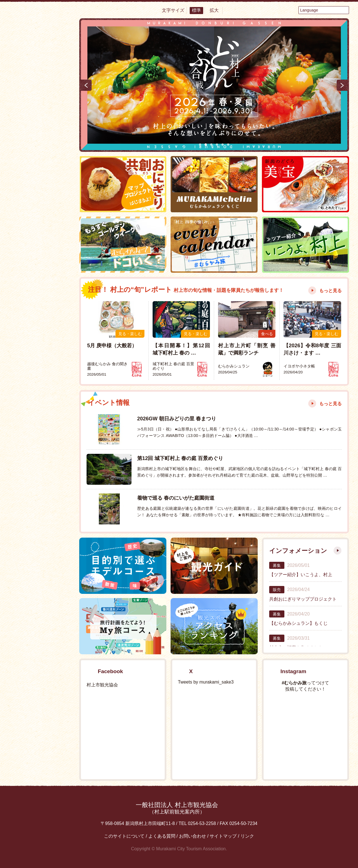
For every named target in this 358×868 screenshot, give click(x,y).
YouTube (55, 404)
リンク (247, 836)
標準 (196, 10)
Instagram (55, 428)
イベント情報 (40, 279)
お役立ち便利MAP (40, 365)
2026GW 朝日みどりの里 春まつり (177, 419)
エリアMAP (40, 342)
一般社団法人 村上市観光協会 (177, 808)
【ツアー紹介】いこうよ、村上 (301, 575)
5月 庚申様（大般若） (112, 345)
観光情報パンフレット (40, 470)
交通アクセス (40, 382)
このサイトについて (124, 836)
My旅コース (40, 300)
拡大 (214, 10)
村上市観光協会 (102, 685)
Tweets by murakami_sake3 (206, 682)
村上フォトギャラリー (40, 514)
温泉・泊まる (40, 149)
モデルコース (40, 321)
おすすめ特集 (40, 257)
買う (40, 167)
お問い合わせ (192, 836)
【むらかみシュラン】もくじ (298, 623)
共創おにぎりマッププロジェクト (303, 599)
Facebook (24, 404)
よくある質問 (162, 836)
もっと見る (330, 291)
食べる (40, 112)
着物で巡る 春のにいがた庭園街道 (176, 498)
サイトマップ (223, 836)
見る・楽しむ (40, 130)
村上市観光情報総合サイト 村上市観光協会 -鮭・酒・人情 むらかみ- (40, 53)
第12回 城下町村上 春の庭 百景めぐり (180, 458)
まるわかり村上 (40, 209)
